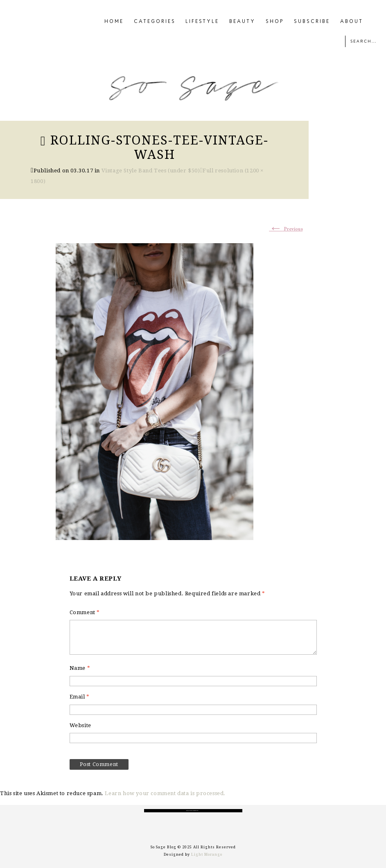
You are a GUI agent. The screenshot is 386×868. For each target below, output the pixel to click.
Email (80, 697)
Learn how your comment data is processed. (165, 793)
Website (80, 725)
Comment (85, 612)
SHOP (275, 22)
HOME (114, 22)
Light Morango (207, 854)
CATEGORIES (155, 22)
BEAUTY (242, 22)
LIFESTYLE (202, 22)
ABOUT (352, 22)
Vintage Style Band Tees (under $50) (151, 171)
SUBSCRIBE (312, 22)
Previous (286, 229)
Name (80, 668)
